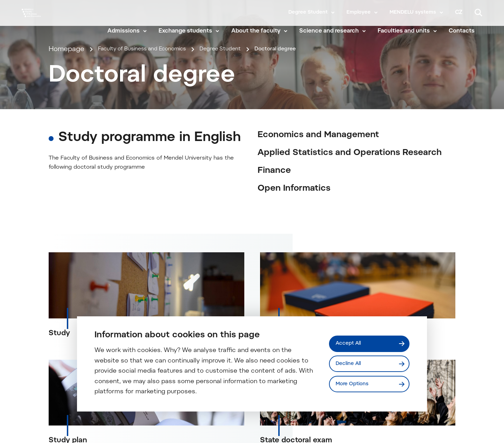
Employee (359, 13)
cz (459, 13)
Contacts (469, 32)
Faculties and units (411, 32)
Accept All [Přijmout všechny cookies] (351, 342)
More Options (355, 385)
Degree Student (308, 13)
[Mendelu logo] (62, 22)
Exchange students (193, 32)
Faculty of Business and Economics (156, 137)
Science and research (336, 32)
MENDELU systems (413, 13)
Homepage (66, 137)
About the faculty (263, 32)
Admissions (131, 32)
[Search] (478, 13)
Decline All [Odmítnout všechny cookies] (351, 364)
